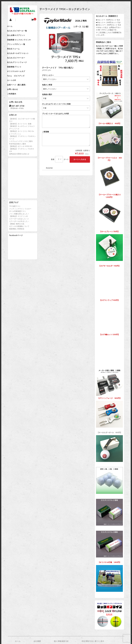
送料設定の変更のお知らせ (19, 168)
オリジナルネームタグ (19, 81)
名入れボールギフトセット (21, 59)
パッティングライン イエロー (20, 223)
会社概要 (37, 641)
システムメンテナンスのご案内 (21, 156)
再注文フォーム (17, 54)
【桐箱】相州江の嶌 (17, 238)
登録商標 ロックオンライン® (22, 43)
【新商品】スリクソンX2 (18, 231)
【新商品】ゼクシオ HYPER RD (21, 161)
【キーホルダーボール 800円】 (109, 417)
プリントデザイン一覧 (19, 48)
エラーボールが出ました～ (19, 236)
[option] (66, 40)
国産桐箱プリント (18, 75)
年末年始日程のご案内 (18, 158)
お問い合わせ (16, 102)
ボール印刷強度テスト (18, 226)
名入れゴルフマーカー (19, 65)
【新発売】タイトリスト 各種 (20, 138)
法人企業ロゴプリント (19, 38)
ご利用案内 (15, 108)
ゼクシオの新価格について (19, 241)
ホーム (13, 27)
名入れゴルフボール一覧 (20, 32)
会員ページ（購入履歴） (20, 97)
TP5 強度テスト (15, 221)
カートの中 (15, 92)
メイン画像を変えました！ (19, 228)
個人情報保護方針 (61, 641)
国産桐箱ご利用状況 (17, 243)
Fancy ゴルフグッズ (19, 86)
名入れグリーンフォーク (20, 70)
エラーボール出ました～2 (19, 233)
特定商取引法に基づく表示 (93, 641)
